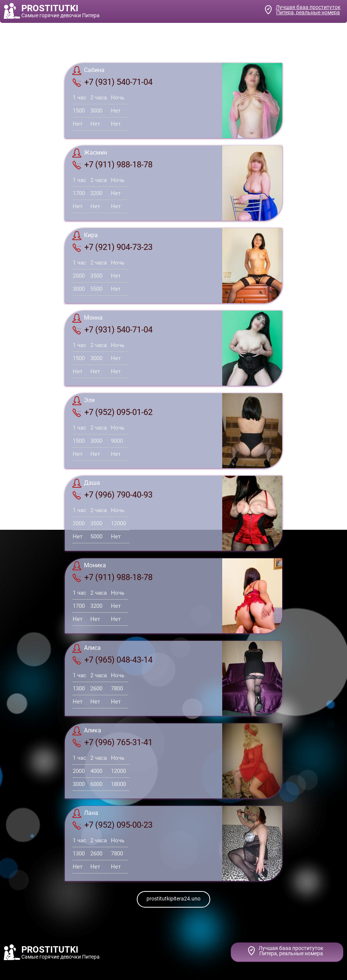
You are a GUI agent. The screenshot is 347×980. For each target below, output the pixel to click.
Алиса (87, 648)
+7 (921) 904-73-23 (112, 247)
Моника (89, 566)
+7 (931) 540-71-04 (112, 82)
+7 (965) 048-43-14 (112, 660)
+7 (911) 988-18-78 (112, 165)
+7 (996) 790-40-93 (112, 495)
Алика (87, 731)
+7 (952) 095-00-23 (112, 825)
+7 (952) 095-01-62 (112, 412)
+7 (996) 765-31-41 (112, 743)
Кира (85, 236)
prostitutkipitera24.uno (173, 899)
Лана (85, 813)
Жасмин (90, 153)
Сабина (88, 71)
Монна (87, 318)
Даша (86, 483)
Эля (84, 401)
